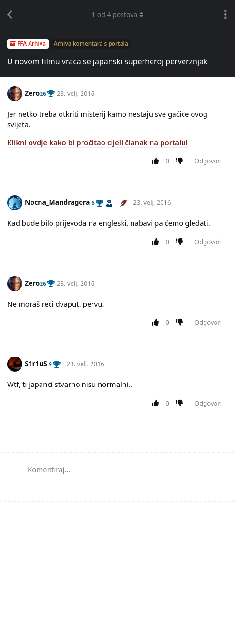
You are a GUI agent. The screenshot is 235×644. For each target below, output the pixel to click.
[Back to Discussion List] (10, 15)
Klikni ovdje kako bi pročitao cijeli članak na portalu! (97, 142)
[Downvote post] (181, 161)
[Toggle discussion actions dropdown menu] (225, 15)
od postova (117, 15)
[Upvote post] (157, 161)
